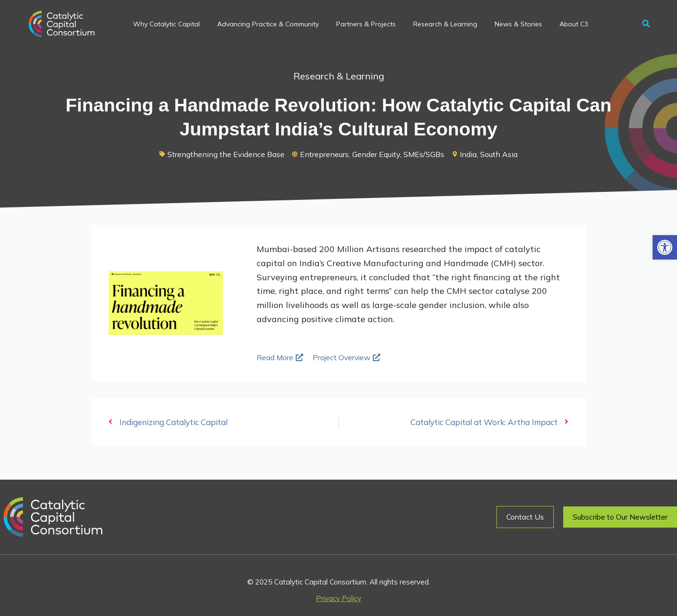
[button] (665, 247)
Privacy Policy (338, 598)
